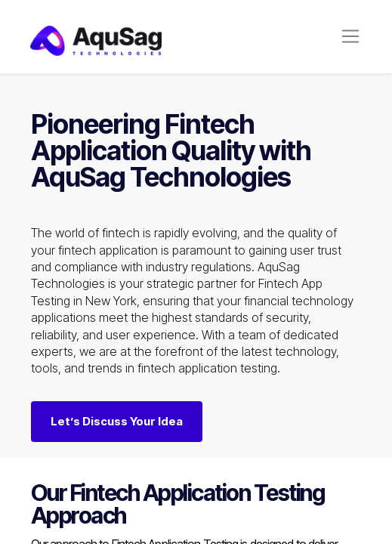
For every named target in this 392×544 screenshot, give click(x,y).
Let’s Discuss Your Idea (117, 421)
